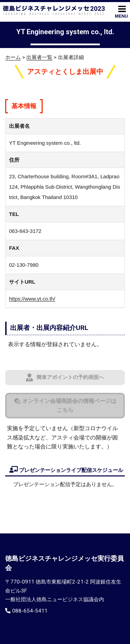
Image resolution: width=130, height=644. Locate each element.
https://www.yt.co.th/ (32, 299)
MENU (121, 12)
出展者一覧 (39, 57)
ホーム (13, 57)
